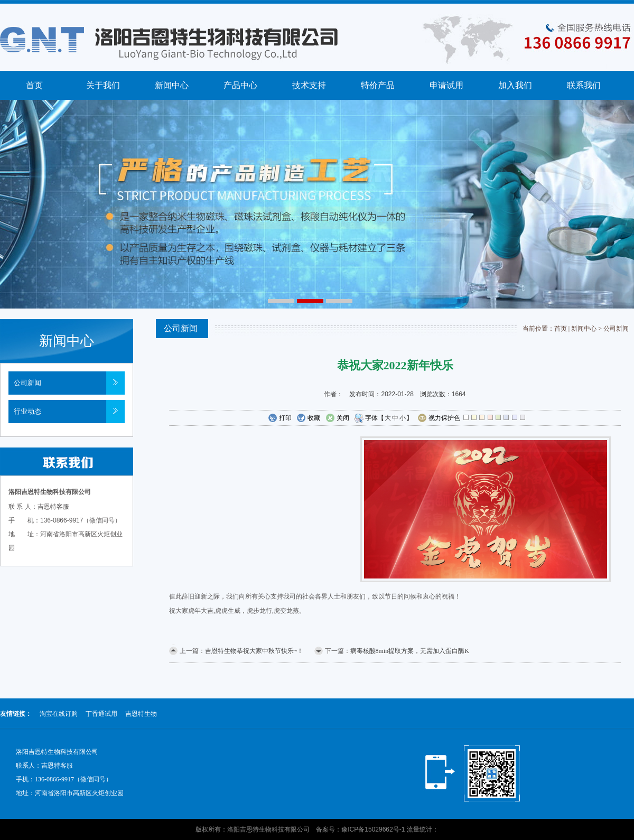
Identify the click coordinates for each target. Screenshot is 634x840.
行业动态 (27, 411)
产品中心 (240, 85)
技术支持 (309, 85)
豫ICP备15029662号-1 (373, 829)
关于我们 (103, 85)
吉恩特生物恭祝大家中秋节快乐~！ (254, 651)
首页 (34, 85)
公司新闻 (27, 383)
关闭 (337, 418)
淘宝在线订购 (59, 714)
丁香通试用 (101, 714)
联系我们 (584, 85)
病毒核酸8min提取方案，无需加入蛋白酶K (410, 651)
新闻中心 (172, 85)
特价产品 (378, 85)
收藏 (308, 418)
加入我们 (515, 85)
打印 (280, 418)
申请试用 (446, 85)
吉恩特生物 (141, 714)
